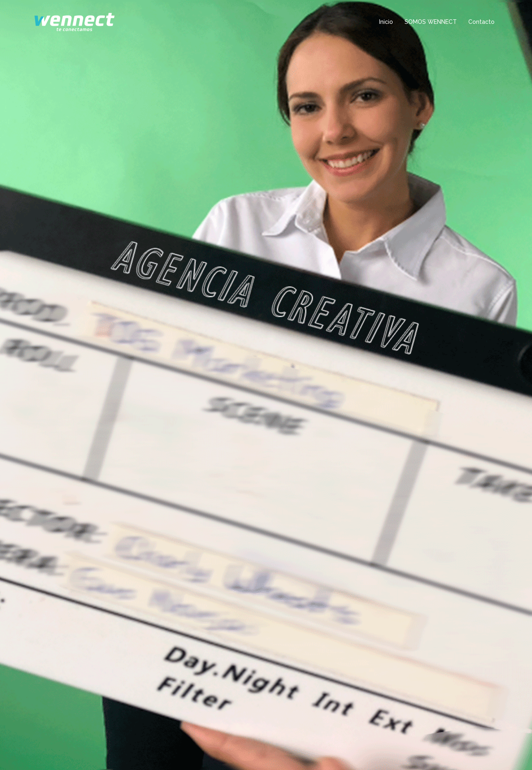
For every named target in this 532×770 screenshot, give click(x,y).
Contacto (481, 22)
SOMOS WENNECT (431, 22)
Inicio (386, 22)
